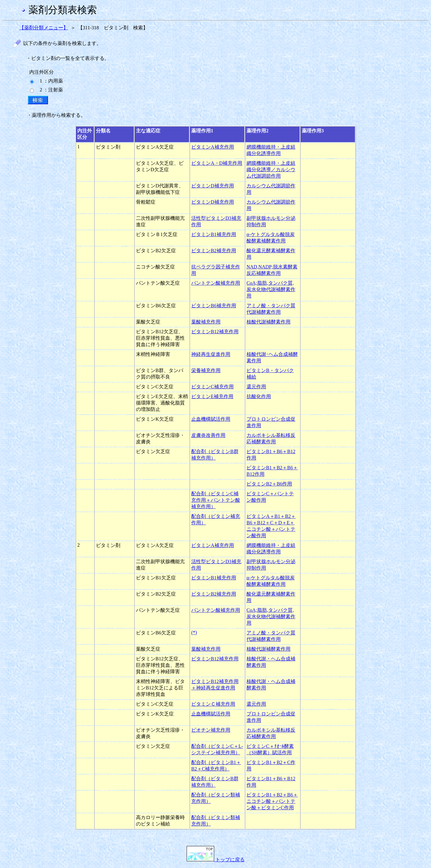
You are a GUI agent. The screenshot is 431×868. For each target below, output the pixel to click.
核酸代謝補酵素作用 (268, 322)
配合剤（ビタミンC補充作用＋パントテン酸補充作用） (216, 500)
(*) (194, 632)
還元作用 (256, 387)
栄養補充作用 (206, 370)
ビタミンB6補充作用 (214, 306)
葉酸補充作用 (206, 322)
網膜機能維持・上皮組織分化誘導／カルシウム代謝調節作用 (271, 170)
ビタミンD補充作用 (213, 186)
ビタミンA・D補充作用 (217, 163)
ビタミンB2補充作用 (214, 251)
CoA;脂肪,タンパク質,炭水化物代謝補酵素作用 (271, 289)
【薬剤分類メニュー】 (44, 28)
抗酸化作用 (259, 396)
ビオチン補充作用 (211, 730)
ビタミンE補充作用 (212, 396)
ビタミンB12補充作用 (215, 332)
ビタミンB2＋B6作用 (269, 484)
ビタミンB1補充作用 (214, 234)
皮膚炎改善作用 (208, 435)
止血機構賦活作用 (211, 419)
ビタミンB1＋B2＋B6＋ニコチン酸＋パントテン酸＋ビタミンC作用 (272, 801)
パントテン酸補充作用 (216, 283)
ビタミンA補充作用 (213, 147)
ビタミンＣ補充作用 (213, 704)
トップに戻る (216, 860)
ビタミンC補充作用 (212, 387)
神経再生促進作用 (211, 354)
